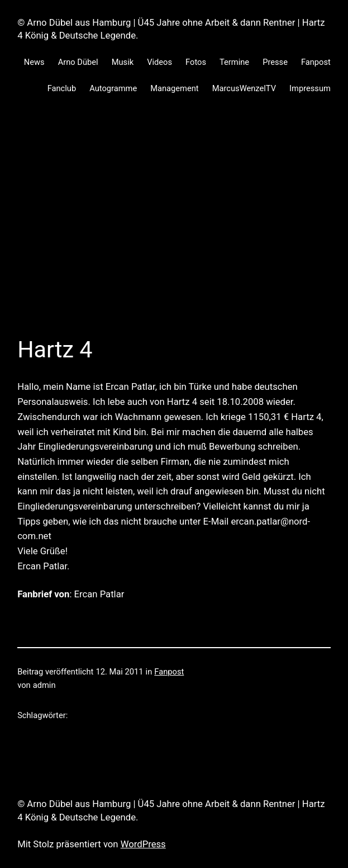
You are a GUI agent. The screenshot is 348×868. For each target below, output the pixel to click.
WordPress (143, 844)
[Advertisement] (174, 230)
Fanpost (169, 672)
